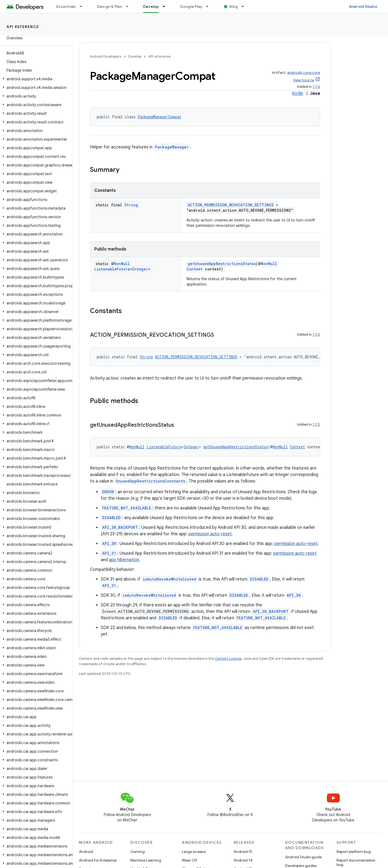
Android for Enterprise (98, 860)
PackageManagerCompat (160, 117)
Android (86, 852)
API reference (23, 27)
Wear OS (190, 860)
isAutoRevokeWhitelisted (169, 579)
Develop (135, 56)
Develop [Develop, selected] (151, 6)
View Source (304, 80)
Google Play (191, 6)
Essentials (66, 6)
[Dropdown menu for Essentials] (83, 6)
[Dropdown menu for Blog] (245, 6)
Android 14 (243, 860)
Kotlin (298, 93)
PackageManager (172, 147)
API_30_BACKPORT (120, 527)
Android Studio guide (303, 857)
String (131, 205)
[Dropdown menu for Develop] (166, 6)
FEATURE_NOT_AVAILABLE (127, 508)
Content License (228, 659)
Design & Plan (110, 6)
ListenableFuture (112, 269)
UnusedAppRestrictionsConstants (150, 481)
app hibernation (124, 560)
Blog (234, 6)
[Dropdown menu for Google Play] (210, 6)
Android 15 (243, 852)
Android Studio (363, 6)
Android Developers (106, 56)
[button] (35, 79)
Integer (140, 269)
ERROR (108, 492)
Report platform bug (354, 852)
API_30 (109, 544)
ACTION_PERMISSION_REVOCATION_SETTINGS (231, 205)
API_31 (109, 553)
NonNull (122, 264)
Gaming (138, 852)
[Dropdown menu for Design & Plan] (129, 6)
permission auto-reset (210, 534)
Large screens (194, 852)
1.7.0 (316, 87)
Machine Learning (146, 860)
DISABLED (111, 518)
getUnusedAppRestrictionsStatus (222, 264)
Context (195, 269)
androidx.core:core (304, 73)
